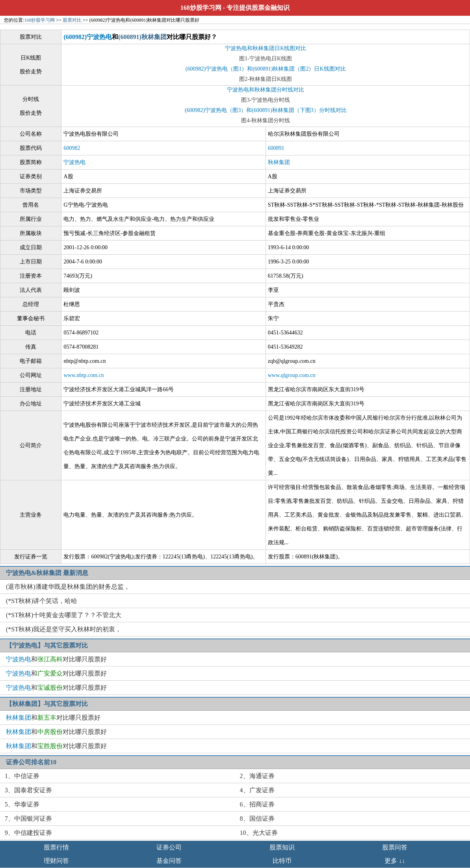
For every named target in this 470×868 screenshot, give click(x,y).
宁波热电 (74, 162)
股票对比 (72, 20)
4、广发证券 (257, 790)
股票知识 (282, 847)
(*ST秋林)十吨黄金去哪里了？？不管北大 (64, 615)
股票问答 (395, 847)
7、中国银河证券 (28, 819)
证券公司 (169, 847)
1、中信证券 (22, 776)
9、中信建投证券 (28, 833)
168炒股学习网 (201, 8)
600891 (276, 148)
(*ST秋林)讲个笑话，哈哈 (42, 601)
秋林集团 (279, 162)
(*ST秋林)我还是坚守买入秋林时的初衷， (64, 629)
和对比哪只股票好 (56, 659)
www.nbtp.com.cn (84, 375)
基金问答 (169, 861)
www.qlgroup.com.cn (292, 375)
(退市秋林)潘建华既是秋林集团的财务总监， (68, 587)
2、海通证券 (257, 776)
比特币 (282, 861)
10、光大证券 (259, 833)
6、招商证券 (257, 804)
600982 (72, 148)
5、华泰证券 (22, 804)
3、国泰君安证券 (28, 790)
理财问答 (56, 861)
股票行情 (56, 847)
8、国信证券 (257, 819)
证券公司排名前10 (31, 762)
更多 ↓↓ (395, 861)
